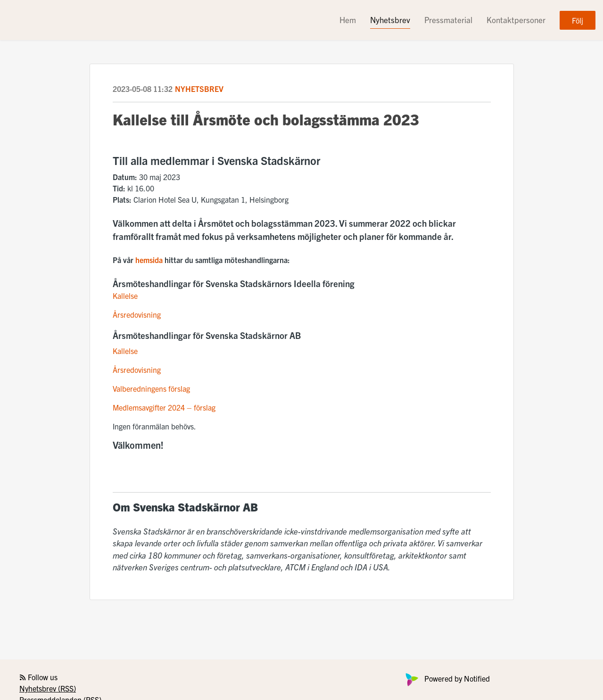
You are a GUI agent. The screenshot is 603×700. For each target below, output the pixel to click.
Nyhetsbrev (390, 20)
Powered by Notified (446, 678)
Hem (348, 20)
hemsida (150, 260)
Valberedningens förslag (151, 388)
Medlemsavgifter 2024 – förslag (164, 407)
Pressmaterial (448, 20)
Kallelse (125, 296)
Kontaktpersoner (516, 20)
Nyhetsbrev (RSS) (48, 688)
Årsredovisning (137, 314)
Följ (578, 20)
